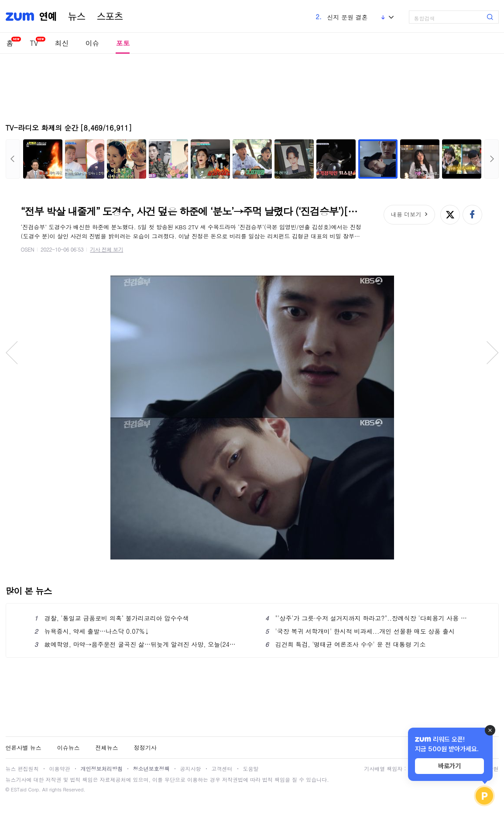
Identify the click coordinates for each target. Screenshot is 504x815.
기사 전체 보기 (106, 249)
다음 (492, 159)
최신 (62, 43)
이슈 (92, 43)
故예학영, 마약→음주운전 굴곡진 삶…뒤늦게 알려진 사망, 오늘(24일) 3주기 (137, 644)
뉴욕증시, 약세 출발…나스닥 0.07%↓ (92, 631)
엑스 (450, 215)
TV (34, 43)
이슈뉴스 (69, 748)
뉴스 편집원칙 (22, 768)
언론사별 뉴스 (24, 748)
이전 (13, 159)
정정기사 (145, 748)
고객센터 (222, 768)
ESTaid (19, 789)
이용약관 (60, 768)
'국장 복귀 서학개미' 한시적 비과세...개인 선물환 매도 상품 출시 (360, 631)
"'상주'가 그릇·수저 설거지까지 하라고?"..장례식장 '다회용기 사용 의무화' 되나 (368, 618)
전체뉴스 (107, 748)
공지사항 (191, 768)
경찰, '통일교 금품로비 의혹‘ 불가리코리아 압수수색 (112, 618)
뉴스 (77, 17)
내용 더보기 (406, 214)
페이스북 (472, 215)
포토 (123, 43)
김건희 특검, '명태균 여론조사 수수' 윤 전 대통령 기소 (346, 644)
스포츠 (110, 17)
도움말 (251, 768)
